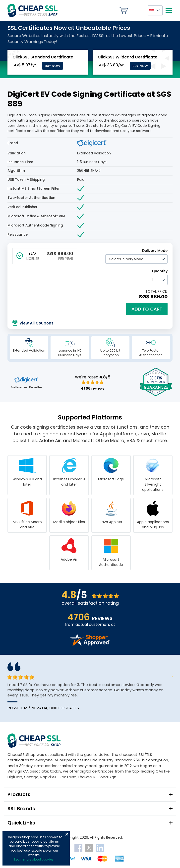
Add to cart (147, 309)
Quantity (160, 271)
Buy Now (53, 66)
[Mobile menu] (169, 10)
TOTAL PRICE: (156, 291)
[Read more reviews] (90, 644)
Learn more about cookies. (34, 859)
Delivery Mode (155, 251)
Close (67, 834)
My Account (138, 10)
